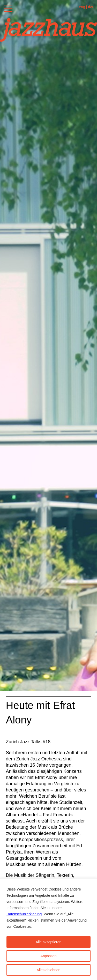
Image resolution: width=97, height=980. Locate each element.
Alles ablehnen (49, 970)
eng (82, 7)
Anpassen (48, 956)
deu (91, 7)
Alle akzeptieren (49, 942)
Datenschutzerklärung (24, 914)
